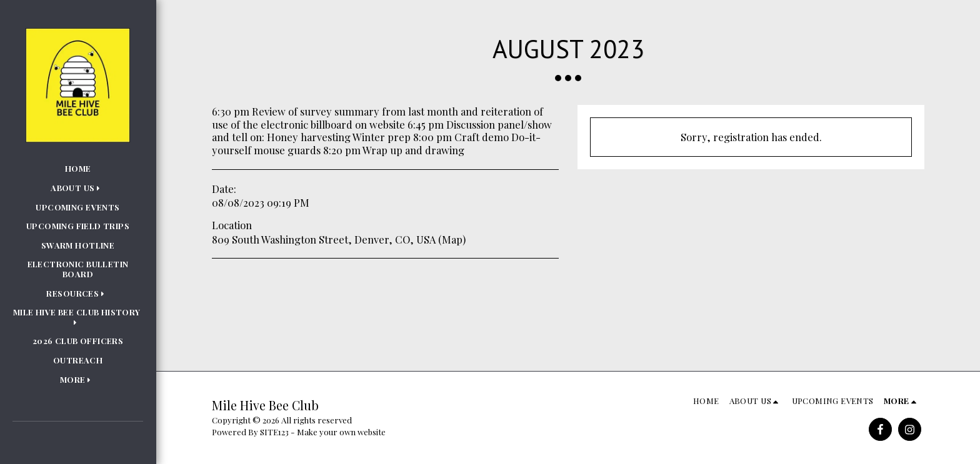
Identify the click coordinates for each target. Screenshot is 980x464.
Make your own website (341, 432)
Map (452, 239)
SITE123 (274, 432)
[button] (78, 188)
